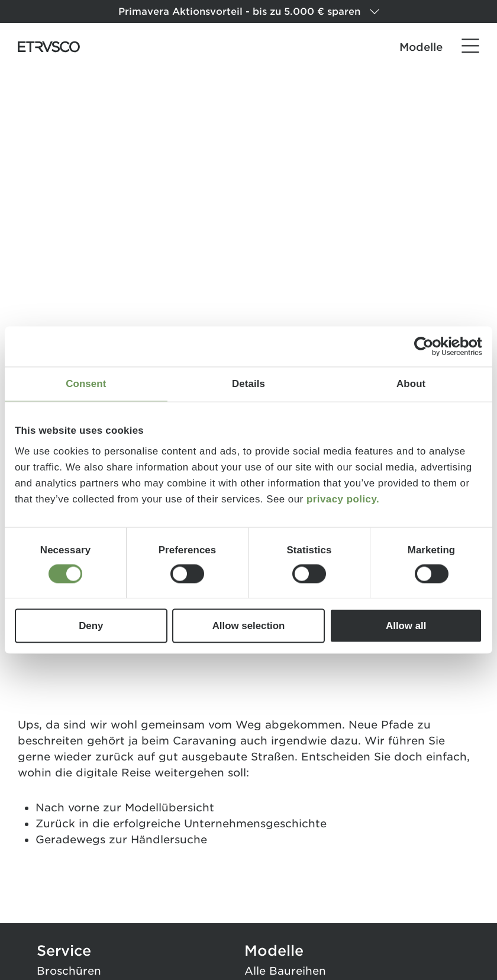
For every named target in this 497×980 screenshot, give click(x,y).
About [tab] (411, 384)
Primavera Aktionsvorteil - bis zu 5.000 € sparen (249, 12)
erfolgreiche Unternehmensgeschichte (220, 823)
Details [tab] (248, 384)
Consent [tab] (86, 384)
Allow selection (249, 626)
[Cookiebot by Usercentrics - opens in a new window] (430, 346)
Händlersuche (169, 839)
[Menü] (470, 46)
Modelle (421, 47)
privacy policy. (343, 499)
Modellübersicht (170, 807)
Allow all (406, 626)
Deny (91, 626)
